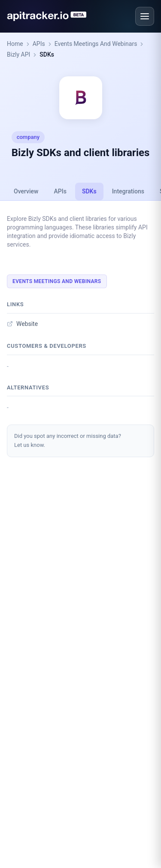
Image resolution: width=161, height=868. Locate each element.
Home (15, 44)
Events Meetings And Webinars (96, 44)
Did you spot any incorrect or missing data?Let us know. (68, 440)
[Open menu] (145, 16)
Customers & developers (47, 346)
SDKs (47, 54)
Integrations (128, 191)
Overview (26, 191)
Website (22, 324)
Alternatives (28, 387)
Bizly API (18, 54)
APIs (39, 44)
